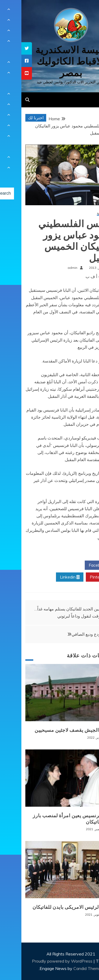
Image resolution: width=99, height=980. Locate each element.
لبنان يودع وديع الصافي (70, 634)
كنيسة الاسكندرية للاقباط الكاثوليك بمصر (49, 61)
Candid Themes (67, 968)
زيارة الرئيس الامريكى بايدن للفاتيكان (51, 907)
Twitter (48, 565)
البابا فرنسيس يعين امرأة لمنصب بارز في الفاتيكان (51, 819)
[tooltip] (5, 48)
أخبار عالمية (83, 213)
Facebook (79, 565)
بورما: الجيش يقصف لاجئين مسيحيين (52, 730)
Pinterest (79, 577)
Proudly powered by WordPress (41, 961)
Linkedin (48, 577)
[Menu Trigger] (87, 11)
